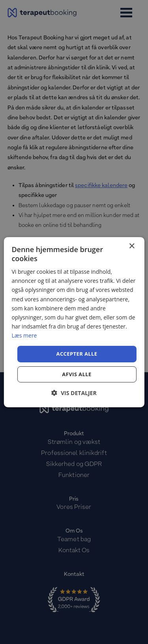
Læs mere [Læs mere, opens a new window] (24, 335)
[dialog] (74, 322)
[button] (74, 393)
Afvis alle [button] (77, 374)
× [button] (132, 246)
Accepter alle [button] (77, 354)
